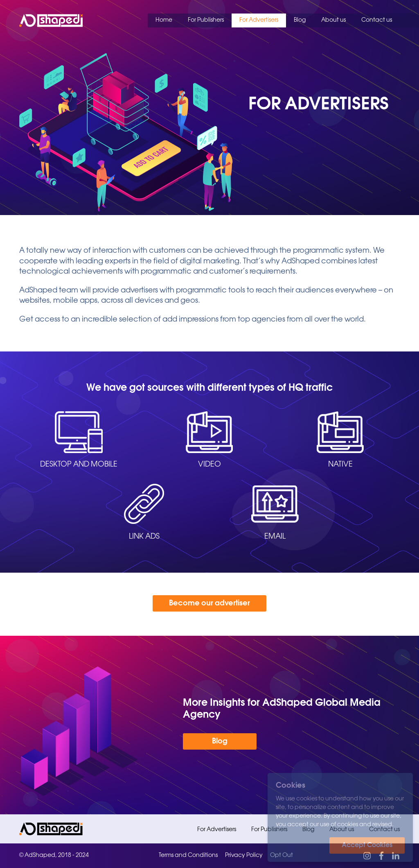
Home (164, 20)
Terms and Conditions (188, 856)
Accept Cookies (367, 845)
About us (333, 20)
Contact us (377, 20)
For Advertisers (259, 20)
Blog (300, 20)
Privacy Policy (244, 856)
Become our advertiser (209, 603)
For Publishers (206, 20)
